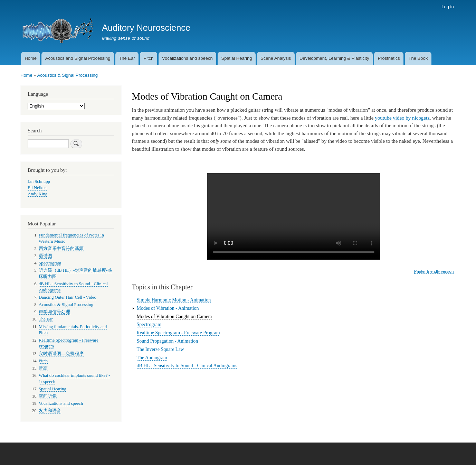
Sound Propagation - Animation (168, 341)
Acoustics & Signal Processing (67, 75)
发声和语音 (50, 411)
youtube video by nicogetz (402, 118)
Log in (448, 7)
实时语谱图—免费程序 (61, 354)
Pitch (148, 58)
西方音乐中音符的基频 (61, 249)
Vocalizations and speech (187, 58)
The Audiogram (152, 358)
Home (31, 58)
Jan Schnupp (39, 182)
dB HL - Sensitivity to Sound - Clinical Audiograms (187, 366)
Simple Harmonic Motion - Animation (174, 300)
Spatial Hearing (236, 58)
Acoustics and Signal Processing (78, 58)
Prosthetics (389, 58)
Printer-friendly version (434, 271)
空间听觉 (48, 396)
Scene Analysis (276, 58)
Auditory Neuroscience (146, 28)
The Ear (127, 58)
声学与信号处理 (54, 312)
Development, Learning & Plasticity (334, 58)
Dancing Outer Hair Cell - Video (68, 297)
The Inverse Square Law (160, 349)
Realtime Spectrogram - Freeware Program (178, 333)
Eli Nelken (37, 188)
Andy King (37, 194)
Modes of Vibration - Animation (168, 308)
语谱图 (45, 256)
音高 (43, 368)
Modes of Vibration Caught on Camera (174, 317)
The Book (418, 58)
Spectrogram (149, 324)
